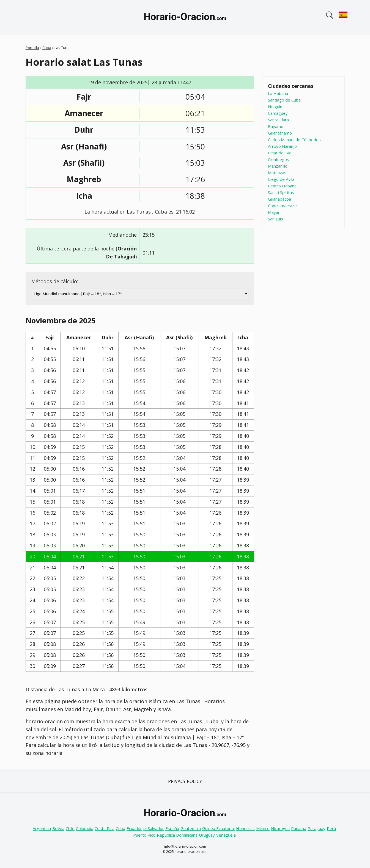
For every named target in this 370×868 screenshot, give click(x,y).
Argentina (42, 828)
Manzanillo (278, 166)
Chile (70, 828)
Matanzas (277, 173)
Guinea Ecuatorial (218, 828)
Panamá (299, 828)
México (263, 828)
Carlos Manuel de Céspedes (294, 140)
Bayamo (276, 126)
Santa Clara (278, 120)
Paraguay (316, 828)
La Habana (278, 93)
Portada (32, 48)
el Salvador (154, 828)
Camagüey (278, 113)
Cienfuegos (279, 159)
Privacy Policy (185, 781)
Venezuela (226, 835)
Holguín (275, 107)
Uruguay (207, 835)
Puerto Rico (144, 835)
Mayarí (274, 212)
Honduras (245, 828)
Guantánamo (280, 133)
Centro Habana (282, 186)
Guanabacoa (279, 199)
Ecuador (134, 828)
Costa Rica (105, 828)
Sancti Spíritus (281, 192)
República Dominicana (177, 835)
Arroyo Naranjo (282, 146)
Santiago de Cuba (284, 100)
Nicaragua (280, 828)
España (172, 828)
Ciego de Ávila (281, 179)
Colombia (85, 828)
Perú (331, 828)
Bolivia (58, 828)
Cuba (47, 48)
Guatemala (191, 828)
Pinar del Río (280, 153)
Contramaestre (282, 206)
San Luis (276, 219)
